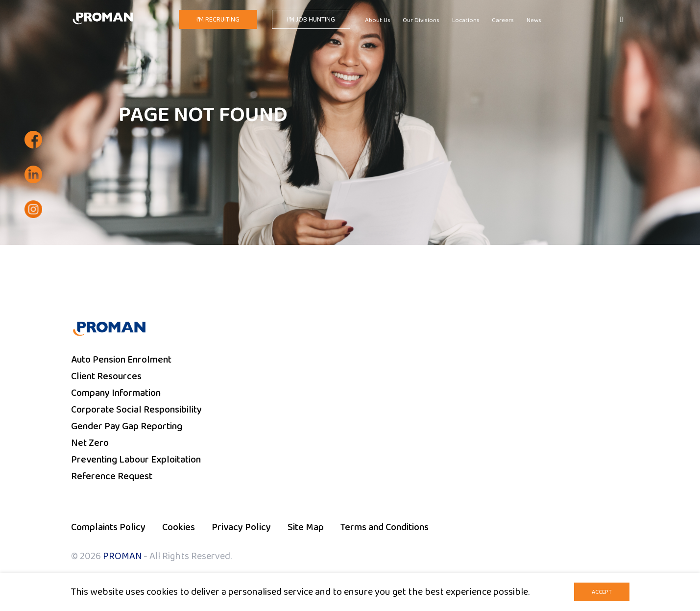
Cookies (179, 527)
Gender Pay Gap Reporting (127, 426)
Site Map (306, 527)
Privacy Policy (241, 527)
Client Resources (106, 376)
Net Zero (90, 443)
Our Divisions (421, 21)
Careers (503, 21)
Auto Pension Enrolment (121, 360)
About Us (378, 21)
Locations (466, 21)
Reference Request (112, 476)
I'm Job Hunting (311, 20)
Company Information (116, 393)
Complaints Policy (108, 527)
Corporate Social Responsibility (136, 410)
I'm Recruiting (218, 20)
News (534, 21)
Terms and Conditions (385, 527)
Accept (602, 592)
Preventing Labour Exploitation (136, 460)
